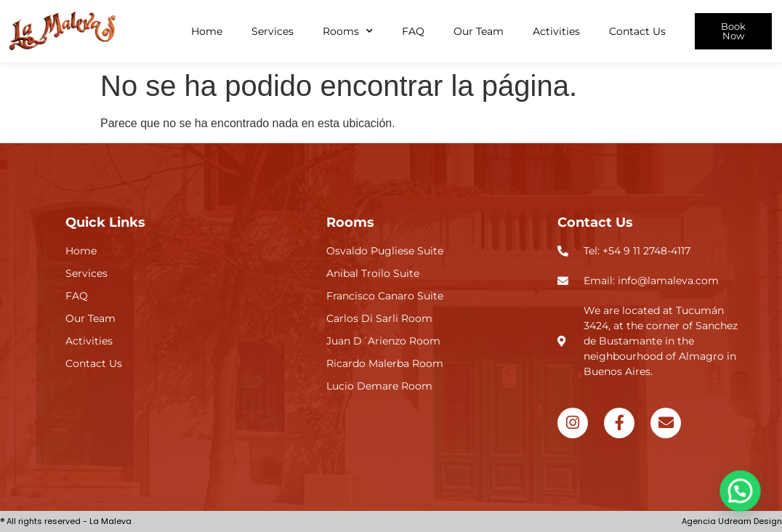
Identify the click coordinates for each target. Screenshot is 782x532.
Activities (556, 31)
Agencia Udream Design (732, 521)
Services (273, 31)
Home (207, 31)
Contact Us (637, 31)
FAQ (413, 31)
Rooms (348, 31)
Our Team (479, 31)
